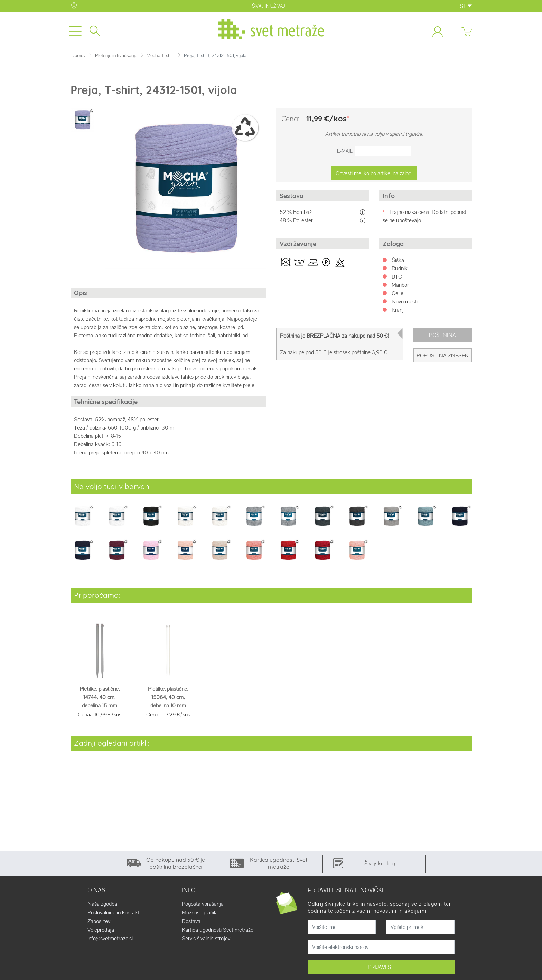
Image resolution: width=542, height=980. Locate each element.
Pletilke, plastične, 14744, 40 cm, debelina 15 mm (100, 699)
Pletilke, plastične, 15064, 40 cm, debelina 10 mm (168, 699)
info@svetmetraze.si (110, 940)
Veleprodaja (101, 931)
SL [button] (466, 6)
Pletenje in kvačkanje (116, 57)
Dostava (191, 923)
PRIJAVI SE (381, 968)
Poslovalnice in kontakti (114, 914)
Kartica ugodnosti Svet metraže (218, 931)
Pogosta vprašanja (203, 905)
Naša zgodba (102, 905)
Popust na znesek (442, 357)
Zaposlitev (99, 923)
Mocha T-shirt (161, 57)
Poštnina (442, 336)
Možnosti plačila (200, 914)
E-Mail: (345, 153)
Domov (78, 57)
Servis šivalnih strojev (206, 940)
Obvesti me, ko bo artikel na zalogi (374, 175)
